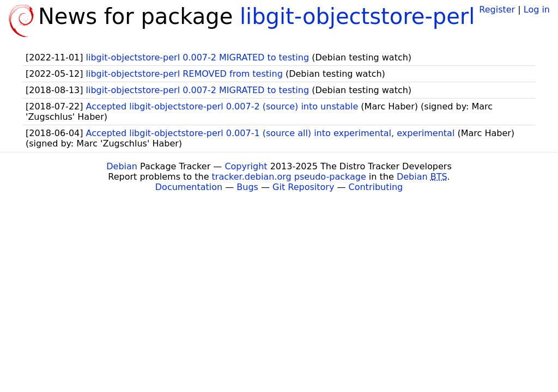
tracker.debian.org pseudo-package (289, 177)
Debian (122, 166)
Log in (537, 10)
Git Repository (303, 187)
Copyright (246, 166)
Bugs (247, 187)
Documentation (189, 187)
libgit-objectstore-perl (357, 16)
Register (497, 10)
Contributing (376, 187)
